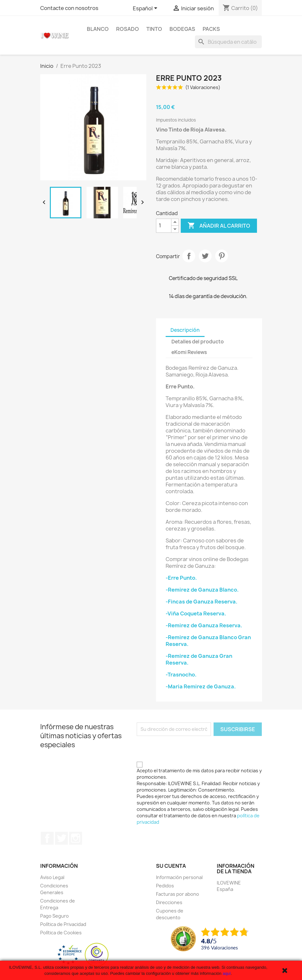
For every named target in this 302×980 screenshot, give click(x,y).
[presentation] (186, 749)
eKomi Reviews (189, 352)
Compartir (189, 256)
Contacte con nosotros (69, 8)
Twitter (61, 838)
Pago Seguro (55, 916)
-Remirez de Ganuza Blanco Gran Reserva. (208, 641)
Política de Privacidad (63, 924)
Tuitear (205, 256)
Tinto (154, 29)
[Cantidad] (164, 226)
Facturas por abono (178, 894)
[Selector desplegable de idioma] (146, 9)
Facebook (47, 838)
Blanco (98, 29)
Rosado (128, 29)
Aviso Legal (52, 877)
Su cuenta (171, 866)
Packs (211, 29)
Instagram (76, 838)
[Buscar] (228, 42)
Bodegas (182, 29)
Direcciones (169, 902)
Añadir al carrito (219, 226)
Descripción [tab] (185, 330)
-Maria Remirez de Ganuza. (201, 686)
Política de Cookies (61, 933)
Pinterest (222, 256)
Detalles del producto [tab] (198, 342)
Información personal (179, 877)
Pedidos (165, 886)
